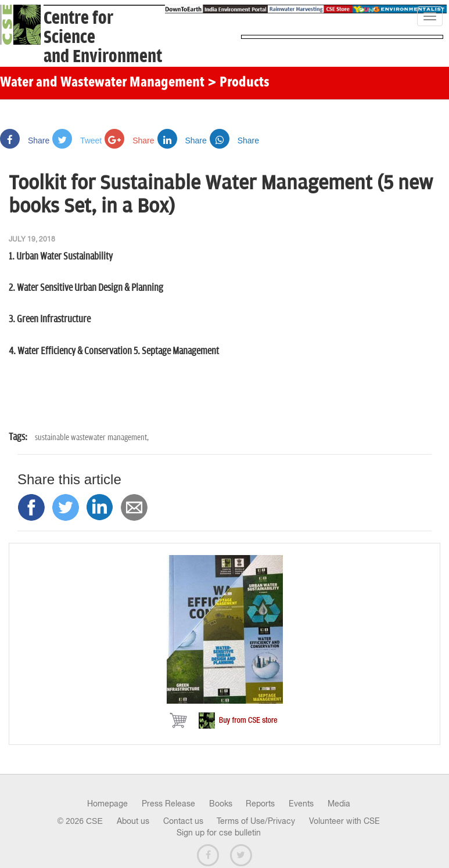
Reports (260, 804)
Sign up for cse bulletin (219, 833)
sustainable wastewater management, (92, 437)
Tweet (77, 141)
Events (301, 804)
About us (133, 821)
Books (221, 804)
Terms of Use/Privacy (256, 821)
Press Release (168, 804)
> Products (238, 83)
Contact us (183, 821)
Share (25, 141)
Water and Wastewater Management (104, 83)
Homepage (107, 804)
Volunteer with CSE (344, 821)
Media (339, 804)
